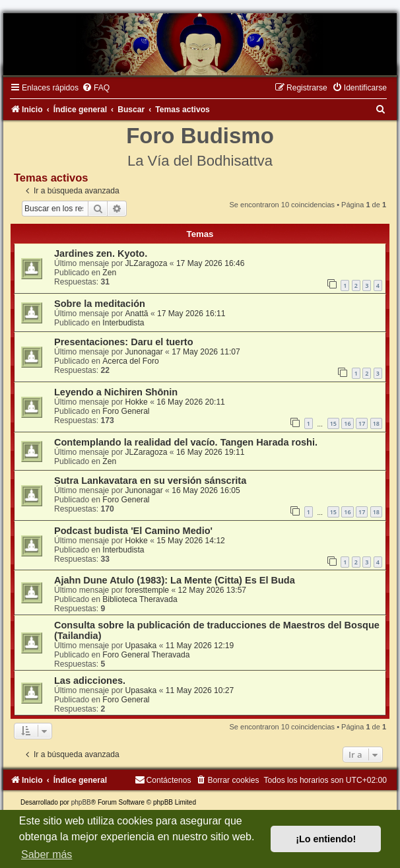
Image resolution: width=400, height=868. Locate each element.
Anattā (137, 314)
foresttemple (148, 590)
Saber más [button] (47, 854)
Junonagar (144, 352)
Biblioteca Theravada (140, 599)
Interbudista (123, 323)
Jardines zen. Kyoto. (101, 253)
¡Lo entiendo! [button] (326, 839)
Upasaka (141, 646)
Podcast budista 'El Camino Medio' (133, 531)
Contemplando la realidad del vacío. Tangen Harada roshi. (186, 442)
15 (333, 423)
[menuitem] (96, 88)
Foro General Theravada (146, 655)
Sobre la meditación (100, 304)
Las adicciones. (90, 681)
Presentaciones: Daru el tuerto (124, 342)
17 (362, 423)
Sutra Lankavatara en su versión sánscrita (150, 481)
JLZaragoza (147, 263)
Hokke (137, 402)
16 (347, 423)
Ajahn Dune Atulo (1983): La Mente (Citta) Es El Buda (175, 580)
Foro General (126, 411)
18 (376, 423)
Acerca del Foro (130, 361)
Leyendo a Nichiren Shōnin (116, 392)
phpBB (81, 802)
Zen (109, 273)
